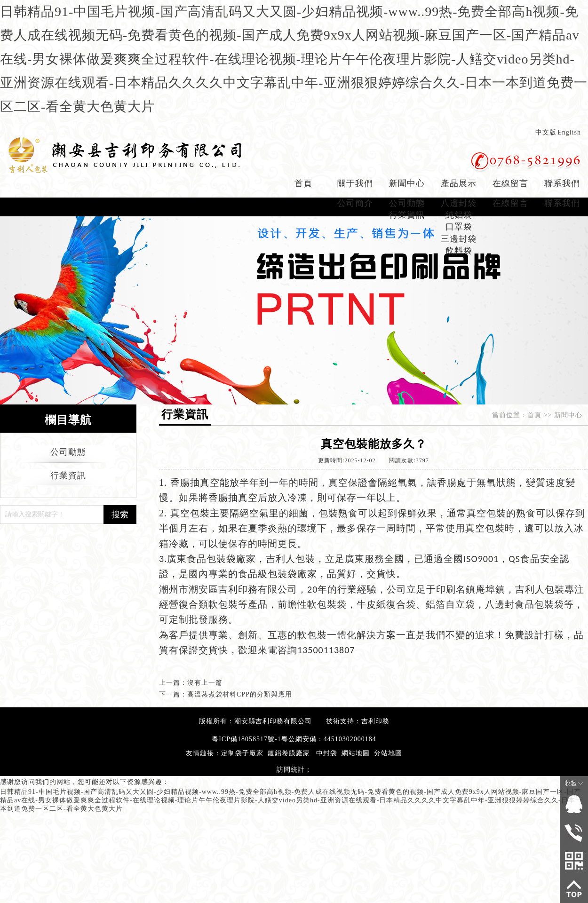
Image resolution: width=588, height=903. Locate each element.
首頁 (303, 183)
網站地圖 (356, 753)
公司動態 (407, 203)
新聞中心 (407, 183)
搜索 (120, 515)
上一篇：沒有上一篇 (191, 683)
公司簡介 (355, 203)
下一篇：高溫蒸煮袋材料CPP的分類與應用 (226, 694)
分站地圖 (388, 753)
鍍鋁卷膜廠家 (289, 753)
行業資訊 (407, 215)
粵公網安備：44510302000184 (329, 739)
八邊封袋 (459, 203)
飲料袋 (459, 251)
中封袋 (327, 753)
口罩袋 (459, 227)
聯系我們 (562, 183)
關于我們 (355, 183)
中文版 (546, 132)
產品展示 (459, 183)
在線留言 (510, 183)
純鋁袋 (459, 215)
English (569, 132)
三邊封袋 (459, 239)
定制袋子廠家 (242, 753)
